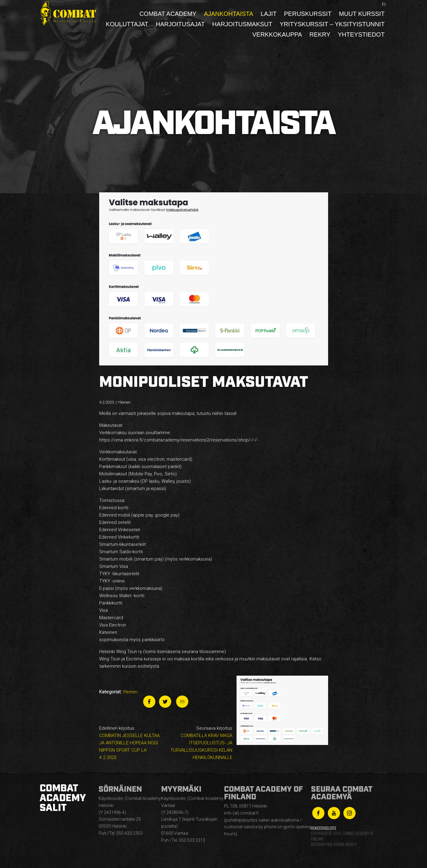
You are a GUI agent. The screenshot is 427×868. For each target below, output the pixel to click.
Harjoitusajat (180, 24)
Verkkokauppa (277, 35)
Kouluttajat (127, 24)
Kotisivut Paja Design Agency (334, 844)
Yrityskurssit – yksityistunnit (332, 24)
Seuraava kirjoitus (200, 743)
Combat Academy (168, 14)
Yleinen (130, 692)
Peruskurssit (308, 14)
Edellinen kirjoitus (131, 743)
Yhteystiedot (361, 35)
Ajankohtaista (229, 14)
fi (384, 5)
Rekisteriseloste (324, 828)
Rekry (320, 35)
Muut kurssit (362, 14)
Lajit (269, 14)
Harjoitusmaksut (242, 24)
